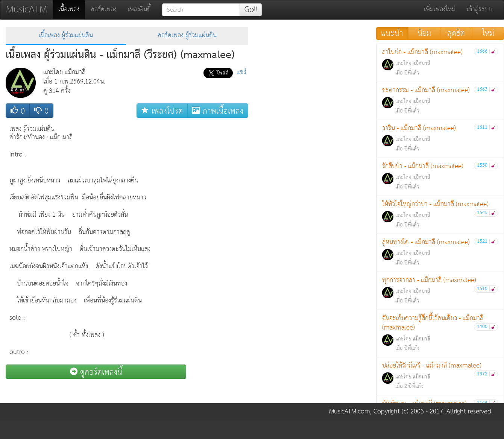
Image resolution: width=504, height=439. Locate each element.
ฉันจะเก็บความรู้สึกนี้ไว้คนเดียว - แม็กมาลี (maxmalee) (440, 333)
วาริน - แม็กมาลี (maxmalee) (440, 138)
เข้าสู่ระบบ (480, 10)
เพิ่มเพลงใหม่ (440, 10)
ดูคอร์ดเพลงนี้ (96, 372)
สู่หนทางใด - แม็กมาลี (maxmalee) (440, 252)
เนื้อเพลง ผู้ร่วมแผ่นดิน (66, 36)
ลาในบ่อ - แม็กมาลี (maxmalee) (440, 62)
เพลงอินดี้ (139, 10)
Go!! (251, 10)
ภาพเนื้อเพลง (218, 111)
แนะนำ (392, 33)
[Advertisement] (218, 234)
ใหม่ (488, 33)
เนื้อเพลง (72, 9)
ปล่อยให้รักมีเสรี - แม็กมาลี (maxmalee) (440, 376)
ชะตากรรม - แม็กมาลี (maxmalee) (440, 100)
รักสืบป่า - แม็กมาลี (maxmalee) (440, 176)
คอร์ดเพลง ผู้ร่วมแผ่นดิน (187, 36)
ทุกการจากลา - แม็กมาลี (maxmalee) (440, 290)
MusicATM (27, 10)
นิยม (424, 33)
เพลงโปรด (162, 111)
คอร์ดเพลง (104, 10)
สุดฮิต (456, 33)
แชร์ (241, 72)
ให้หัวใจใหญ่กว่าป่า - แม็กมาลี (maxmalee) (440, 214)
